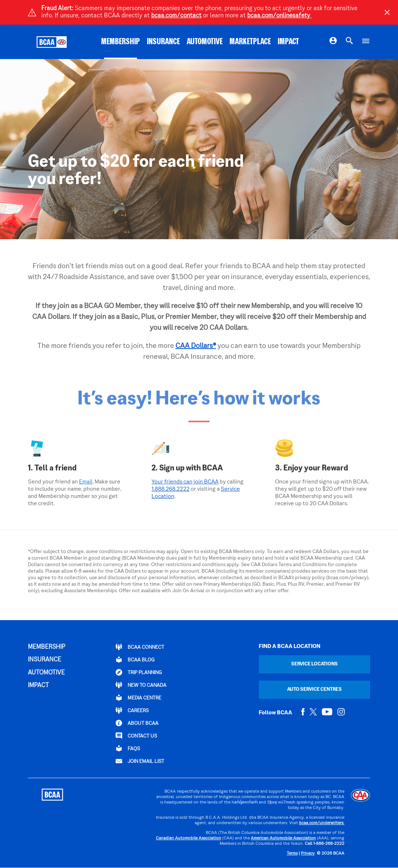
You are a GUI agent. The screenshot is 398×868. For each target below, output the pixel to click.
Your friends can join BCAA (185, 482)
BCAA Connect (140, 647)
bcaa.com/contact (176, 16)
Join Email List (140, 761)
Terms (292, 854)
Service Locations (314, 664)
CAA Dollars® (196, 346)
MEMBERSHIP (121, 42)
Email (86, 482)
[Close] (387, 12)
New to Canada (141, 685)
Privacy (308, 854)
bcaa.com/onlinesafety (279, 16)
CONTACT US (136, 736)
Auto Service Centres (314, 690)
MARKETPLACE (250, 42)
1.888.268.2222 (171, 489)
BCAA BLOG (135, 660)
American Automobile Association (283, 838)
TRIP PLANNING (139, 672)
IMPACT (288, 42)
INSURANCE (163, 42)
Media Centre (138, 698)
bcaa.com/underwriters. (322, 823)
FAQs (128, 748)
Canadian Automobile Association (188, 838)
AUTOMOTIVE (205, 42)
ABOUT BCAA (137, 723)
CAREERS (132, 710)
